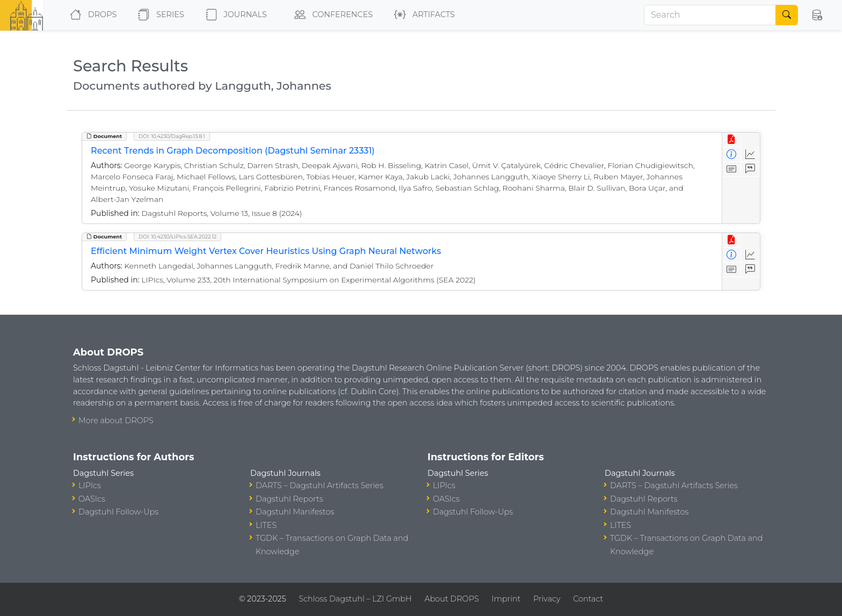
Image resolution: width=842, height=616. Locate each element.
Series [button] (159, 15)
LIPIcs (90, 485)
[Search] (710, 15)
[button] (817, 15)
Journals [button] (234, 15)
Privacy (547, 599)
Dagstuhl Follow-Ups (118, 512)
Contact (588, 599)
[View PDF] (732, 140)
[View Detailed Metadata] (732, 154)
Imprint (506, 599)
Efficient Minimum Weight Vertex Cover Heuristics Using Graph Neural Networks (266, 251)
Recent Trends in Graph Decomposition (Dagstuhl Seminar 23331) (233, 151)
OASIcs (92, 499)
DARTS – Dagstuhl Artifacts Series (320, 485)
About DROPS (451, 599)
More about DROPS (116, 421)
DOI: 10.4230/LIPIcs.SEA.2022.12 (177, 237)
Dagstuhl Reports (289, 499)
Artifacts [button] (422, 15)
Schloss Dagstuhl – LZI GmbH (355, 599)
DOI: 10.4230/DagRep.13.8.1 (172, 136)
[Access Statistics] (750, 154)
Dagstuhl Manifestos (295, 512)
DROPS (91, 15)
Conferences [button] (331, 15)
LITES (266, 525)
